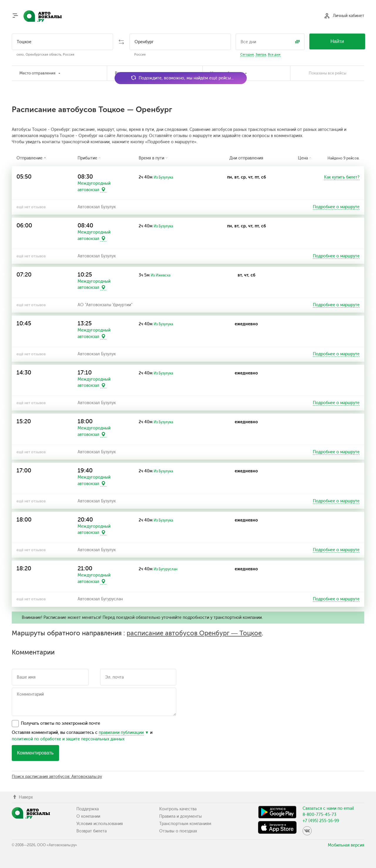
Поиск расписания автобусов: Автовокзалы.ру (57, 777)
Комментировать (35, 753)
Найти (337, 41)
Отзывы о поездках (178, 831)
